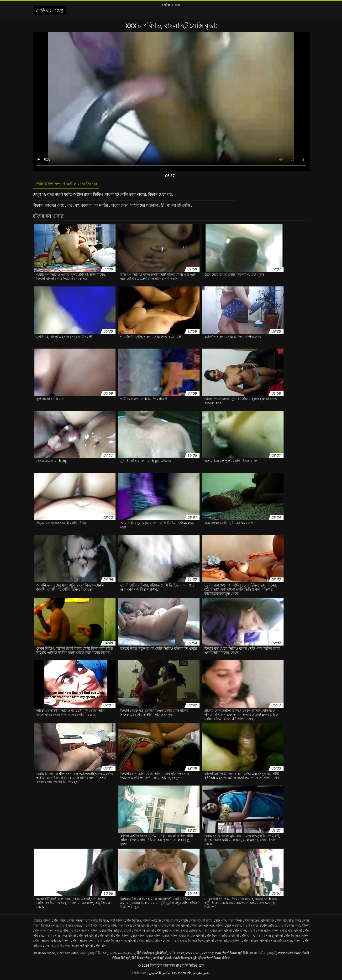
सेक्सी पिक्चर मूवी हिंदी (235, 954)
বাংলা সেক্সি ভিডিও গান (110, 942)
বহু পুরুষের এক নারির (92, 207)
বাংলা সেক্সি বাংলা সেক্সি (105, 937)
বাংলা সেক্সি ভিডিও (288, 937)
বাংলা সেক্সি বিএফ (183, 937)
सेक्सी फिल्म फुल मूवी (185, 959)
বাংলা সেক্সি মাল (96, 947)
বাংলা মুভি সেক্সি (70, 926)
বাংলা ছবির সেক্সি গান (212, 921)
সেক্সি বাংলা (176, 954)
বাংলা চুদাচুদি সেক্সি (183, 921)
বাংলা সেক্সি (149, 926)
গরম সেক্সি (67, 921)
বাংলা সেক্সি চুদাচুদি (159, 932)
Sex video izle (182, 974)
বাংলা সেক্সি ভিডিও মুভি (276, 942)
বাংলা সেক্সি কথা (289, 926)
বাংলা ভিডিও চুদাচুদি (263, 954)
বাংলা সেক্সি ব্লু (265, 937)
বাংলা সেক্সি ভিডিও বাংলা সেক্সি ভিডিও (232, 942)
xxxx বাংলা (193, 954)
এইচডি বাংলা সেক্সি (46, 921)
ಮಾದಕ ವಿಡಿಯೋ (289, 954)
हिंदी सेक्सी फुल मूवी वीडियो (152, 954)
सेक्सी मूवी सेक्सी (162, 959)
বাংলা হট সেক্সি (179, 207)
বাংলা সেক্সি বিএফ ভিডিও (213, 937)
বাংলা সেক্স (120, 207)
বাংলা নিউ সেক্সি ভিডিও (244, 921)
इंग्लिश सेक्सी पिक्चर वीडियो (214, 959)
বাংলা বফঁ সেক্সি (271, 921)
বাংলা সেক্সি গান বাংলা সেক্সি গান (68, 932)
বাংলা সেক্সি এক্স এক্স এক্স (198, 926)
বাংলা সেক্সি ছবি (212, 932)
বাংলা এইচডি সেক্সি (156, 921)
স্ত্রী (163, 207)
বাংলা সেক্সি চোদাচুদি (187, 932)
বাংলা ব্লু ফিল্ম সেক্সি (296, 921)
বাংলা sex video (44, 954)
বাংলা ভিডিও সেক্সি (45, 926)
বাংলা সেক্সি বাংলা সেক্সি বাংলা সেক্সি (146, 937)
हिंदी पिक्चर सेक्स (141, 959)
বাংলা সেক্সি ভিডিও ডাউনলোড (149, 942)
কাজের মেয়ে (55, 207)
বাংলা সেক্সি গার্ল (134, 932)
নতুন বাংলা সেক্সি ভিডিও (92, 921)
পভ (70, 207)
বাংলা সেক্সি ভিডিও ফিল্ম (188, 942)
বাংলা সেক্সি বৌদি (243, 937)
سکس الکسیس (160, 974)
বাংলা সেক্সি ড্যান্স (259, 932)
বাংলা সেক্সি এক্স (169, 926)
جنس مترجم (201, 974)
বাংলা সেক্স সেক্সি (129, 926)
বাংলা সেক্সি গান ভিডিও (106, 932)
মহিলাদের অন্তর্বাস (145, 207)
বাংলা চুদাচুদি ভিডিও (94, 954)
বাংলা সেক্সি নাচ (282, 932)
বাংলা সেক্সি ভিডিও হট (69, 947)
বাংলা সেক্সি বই (78, 937)
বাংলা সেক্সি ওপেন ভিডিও (260, 926)
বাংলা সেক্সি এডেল (229, 926)
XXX (132, 26)
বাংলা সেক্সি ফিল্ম (56, 937)
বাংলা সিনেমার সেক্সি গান (99, 926)
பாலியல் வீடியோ (122, 954)
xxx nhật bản (211, 954)
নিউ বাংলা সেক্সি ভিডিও (125, 921)
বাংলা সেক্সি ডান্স (235, 932)
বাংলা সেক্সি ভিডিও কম (77, 942)
